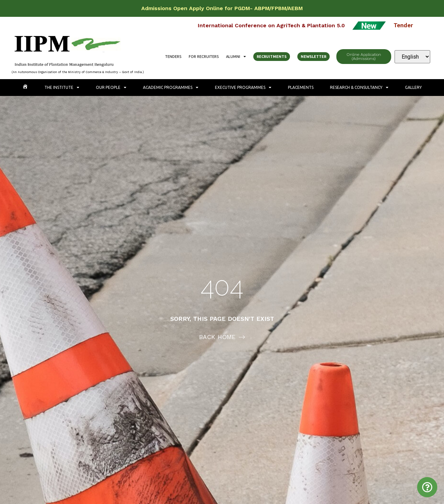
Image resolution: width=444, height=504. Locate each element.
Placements (301, 87)
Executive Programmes (243, 88)
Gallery (413, 87)
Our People (111, 88)
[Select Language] (412, 57)
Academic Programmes (171, 88)
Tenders (173, 57)
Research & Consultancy (359, 88)
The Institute (62, 88)
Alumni (236, 57)
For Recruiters (204, 57)
